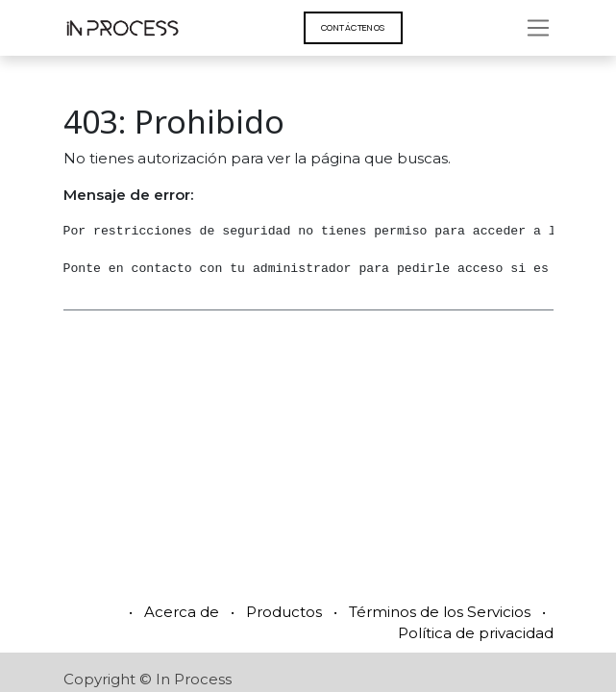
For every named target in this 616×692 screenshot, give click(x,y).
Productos (284, 612)
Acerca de (182, 612)
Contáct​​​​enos (353, 27)
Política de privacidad (476, 633)
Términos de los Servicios (440, 612)
